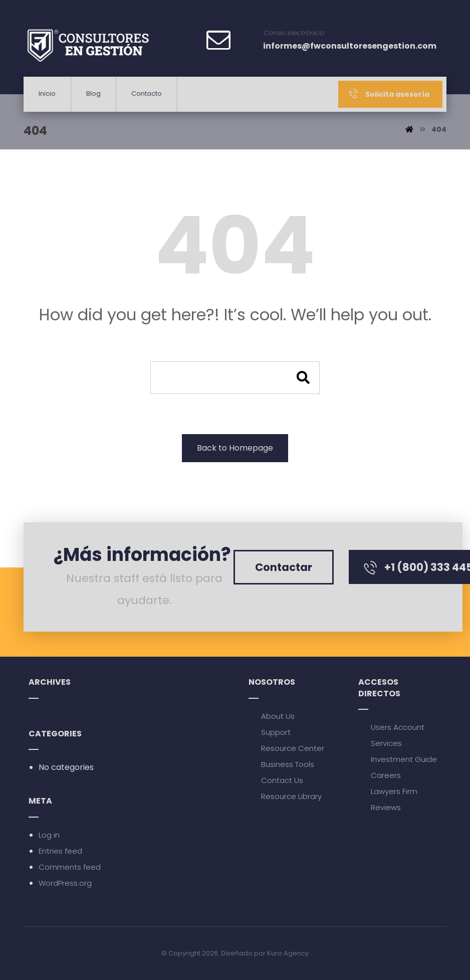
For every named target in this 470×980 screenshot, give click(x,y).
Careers (380, 775)
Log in (49, 835)
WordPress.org (65, 883)
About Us (272, 716)
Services (380, 743)
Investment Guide (398, 759)
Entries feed (60, 851)
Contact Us (276, 780)
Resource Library (285, 796)
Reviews (380, 807)
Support (270, 732)
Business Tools (281, 764)
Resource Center (286, 748)
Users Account (391, 727)
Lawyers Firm (388, 791)
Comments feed (70, 867)
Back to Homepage (235, 448)
